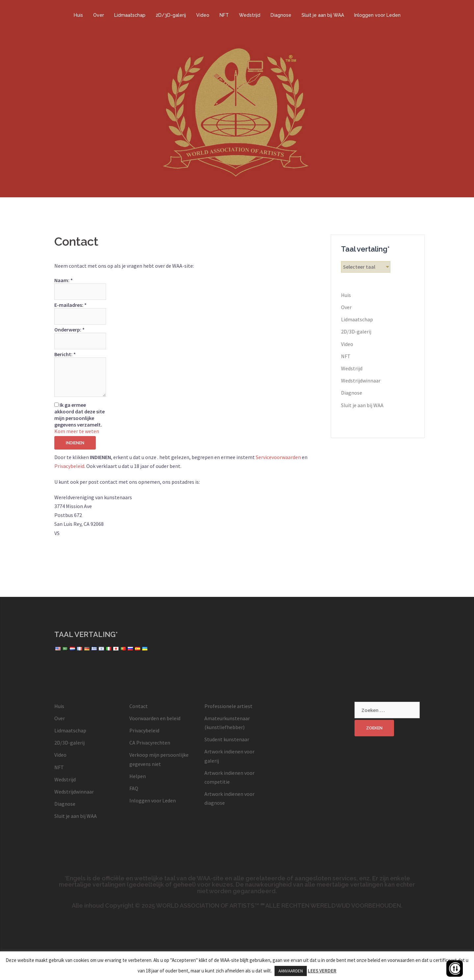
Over (99, 15)
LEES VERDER (322, 971)
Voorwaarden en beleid (155, 718)
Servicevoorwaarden (278, 457)
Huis (78, 15)
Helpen (138, 776)
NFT (224, 15)
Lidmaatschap (130, 15)
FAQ (134, 788)
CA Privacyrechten (150, 743)
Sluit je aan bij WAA (323, 15)
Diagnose (281, 15)
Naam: (64, 280)
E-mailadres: (70, 305)
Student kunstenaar (227, 739)
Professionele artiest (228, 706)
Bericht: (65, 354)
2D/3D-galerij (171, 15)
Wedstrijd (250, 15)
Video (203, 15)
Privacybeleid (69, 466)
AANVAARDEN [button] (291, 971)
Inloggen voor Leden (377, 15)
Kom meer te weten (77, 431)
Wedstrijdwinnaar (361, 380)
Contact (139, 706)
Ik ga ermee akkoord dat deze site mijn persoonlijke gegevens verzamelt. (79, 415)
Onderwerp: (69, 330)
